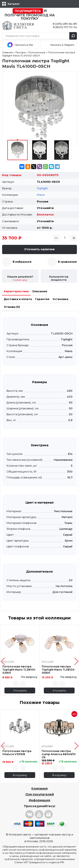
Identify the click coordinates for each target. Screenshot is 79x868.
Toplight (42, 188)
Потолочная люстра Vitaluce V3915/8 (17, 753)
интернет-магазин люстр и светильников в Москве (49, 838)
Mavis (41, 195)
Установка (60, 299)
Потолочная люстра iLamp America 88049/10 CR (59, 754)
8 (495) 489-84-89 (65, 24)
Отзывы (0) (12, 307)
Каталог (14, 4)
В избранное (22, 262)
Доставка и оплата (18, 299)
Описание (40, 291)
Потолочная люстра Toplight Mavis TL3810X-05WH (59, 670)
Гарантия (42, 299)
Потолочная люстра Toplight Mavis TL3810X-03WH (19, 670)
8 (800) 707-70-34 (65, 27)
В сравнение (67, 262)
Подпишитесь (28, 11)
